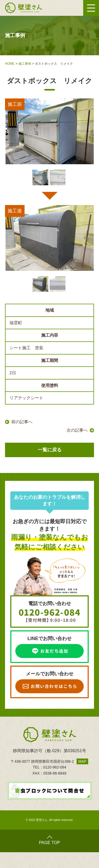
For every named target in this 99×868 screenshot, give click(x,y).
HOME (10, 64)
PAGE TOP (49, 840)
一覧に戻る (50, 450)
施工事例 (25, 64)
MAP (82, 761)
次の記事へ (77, 430)
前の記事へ (22, 422)
